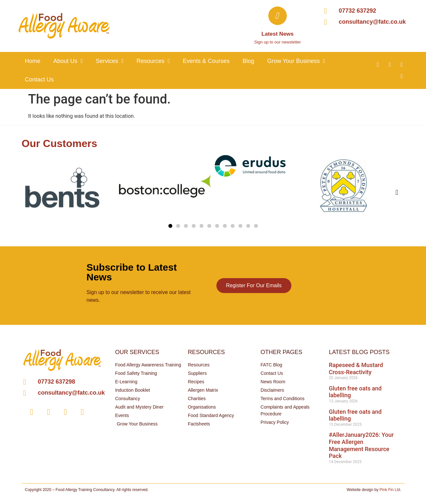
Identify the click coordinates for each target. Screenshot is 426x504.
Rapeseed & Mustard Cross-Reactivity (356, 369)
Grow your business (296, 61)
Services (110, 61)
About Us (68, 61)
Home (33, 61)
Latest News (278, 34)
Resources (153, 61)
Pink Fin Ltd (390, 490)
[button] (170, 226)
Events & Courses (206, 61)
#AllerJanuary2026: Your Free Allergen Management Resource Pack (361, 445)
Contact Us (39, 80)
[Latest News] (278, 16)
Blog (248, 61)
